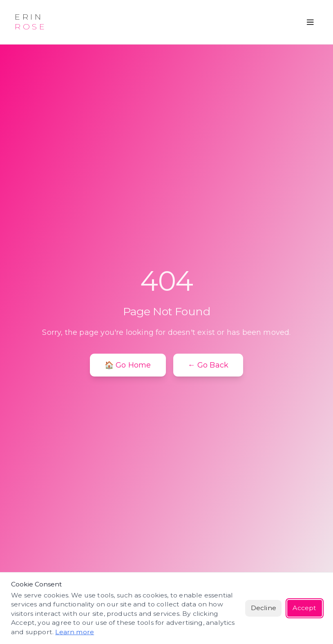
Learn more (75, 632)
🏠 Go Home (128, 365)
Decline (264, 608)
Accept (304, 608)
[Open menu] (310, 22)
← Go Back (208, 365)
